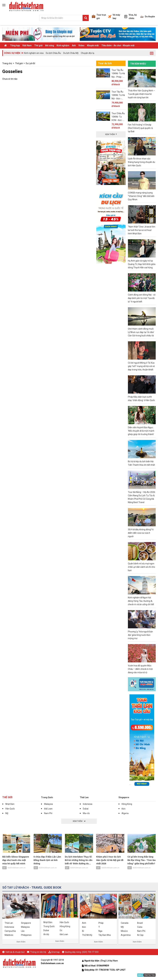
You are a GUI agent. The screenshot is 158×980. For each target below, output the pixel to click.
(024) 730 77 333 (90, 952)
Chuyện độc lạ (88, 53)
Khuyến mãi (93, 45)
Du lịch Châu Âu (53, 53)
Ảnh (74, 45)
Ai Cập (140, 935)
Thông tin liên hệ (38, 952)
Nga (100, 931)
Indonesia (88, 804)
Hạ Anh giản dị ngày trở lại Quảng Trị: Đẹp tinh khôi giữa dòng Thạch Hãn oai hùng (142, 264)
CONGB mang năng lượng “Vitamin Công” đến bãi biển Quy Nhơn (141, 196)
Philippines (26, 935)
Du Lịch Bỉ (30, 63)
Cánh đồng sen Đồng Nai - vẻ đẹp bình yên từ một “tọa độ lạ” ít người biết (142, 298)
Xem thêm (21, 942)
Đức (124, 809)
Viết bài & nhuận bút (15, 952)
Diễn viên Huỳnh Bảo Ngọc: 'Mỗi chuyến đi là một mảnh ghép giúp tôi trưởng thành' (141, 431)
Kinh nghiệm (63, 45)
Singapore (124, 797)
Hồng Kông (127, 804)
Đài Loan (48, 809)
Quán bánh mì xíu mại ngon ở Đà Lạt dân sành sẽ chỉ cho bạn (141, 567)
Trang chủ (7, 63)
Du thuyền (148, 17)
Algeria (125, 813)
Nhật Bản (10, 804)
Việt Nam (27, 45)
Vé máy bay (114, 17)
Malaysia (48, 804)
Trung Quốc (47, 797)
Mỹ (7, 813)
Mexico (124, 931)
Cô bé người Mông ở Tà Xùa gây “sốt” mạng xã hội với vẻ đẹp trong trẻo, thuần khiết (141, 366)
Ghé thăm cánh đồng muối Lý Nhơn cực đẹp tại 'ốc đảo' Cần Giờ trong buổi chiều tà (141, 332)
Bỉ (83, 931)
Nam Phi (48, 813)
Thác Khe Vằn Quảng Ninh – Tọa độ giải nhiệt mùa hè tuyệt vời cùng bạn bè (141, 94)
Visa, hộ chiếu (130, 17)
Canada (125, 923)
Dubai (86, 809)
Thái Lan (84, 797)
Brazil (140, 923)
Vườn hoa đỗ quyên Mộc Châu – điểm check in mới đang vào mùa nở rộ (140, 669)
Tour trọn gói (99, 17)
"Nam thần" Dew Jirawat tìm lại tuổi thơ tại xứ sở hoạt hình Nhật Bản (142, 230)
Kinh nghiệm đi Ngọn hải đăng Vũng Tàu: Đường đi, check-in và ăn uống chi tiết (141, 601)
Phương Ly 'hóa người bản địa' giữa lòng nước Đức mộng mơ (140, 635)
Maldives (9, 935)
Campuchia (10, 931)
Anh (84, 923)
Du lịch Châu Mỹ (71, 53)
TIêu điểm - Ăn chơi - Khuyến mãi (118, 45)
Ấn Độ (46, 934)
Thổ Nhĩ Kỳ (87, 935)
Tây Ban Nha (105, 935)
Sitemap (56, 952)
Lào (23, 931)
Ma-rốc (86, 813)
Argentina (126, 935)
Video (81, 45)
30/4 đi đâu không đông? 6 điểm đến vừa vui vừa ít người (141, 533)
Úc (61, 930)
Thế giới (38, 45)
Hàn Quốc (10, 809)
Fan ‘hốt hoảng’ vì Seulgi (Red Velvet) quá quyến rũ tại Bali (140, 128)
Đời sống (50, 45)
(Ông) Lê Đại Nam (109, 961)
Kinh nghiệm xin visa (34, 53)
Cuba (140, 927)
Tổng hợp (15, 45)
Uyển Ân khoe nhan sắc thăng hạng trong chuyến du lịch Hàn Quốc (141, 162)
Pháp (101, 923)
